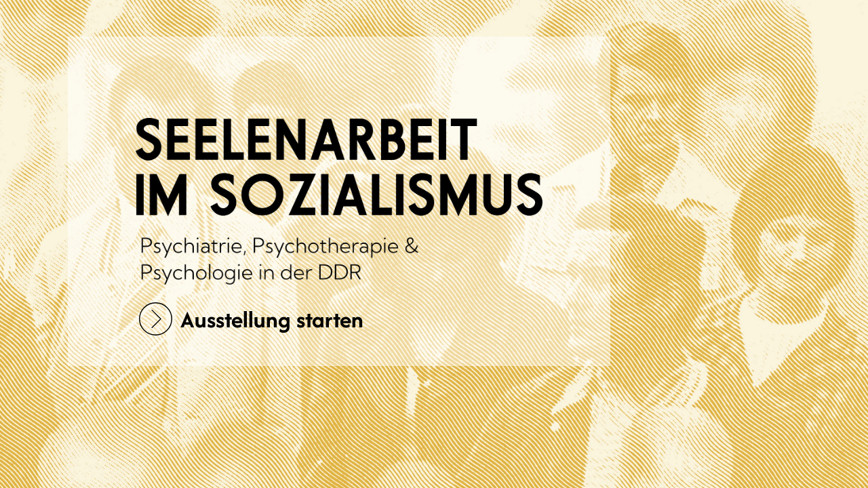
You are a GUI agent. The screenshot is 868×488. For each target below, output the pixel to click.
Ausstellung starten (251, 319)
